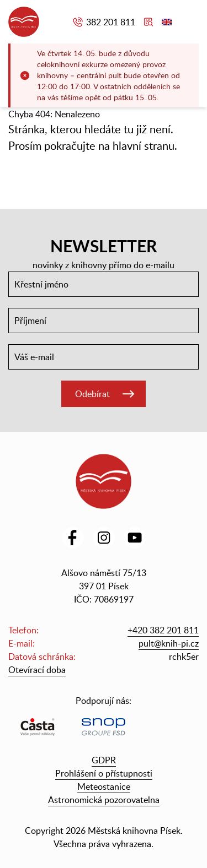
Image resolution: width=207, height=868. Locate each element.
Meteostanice (104, 786)
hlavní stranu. (145, 145)
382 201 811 (111, 22)
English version (167, 22)
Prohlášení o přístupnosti (104, 773)
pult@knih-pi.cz (169, 643)
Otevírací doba (37, 670)
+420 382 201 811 (163, 630)
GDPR (104, 760)
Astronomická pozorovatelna (104, 800)
